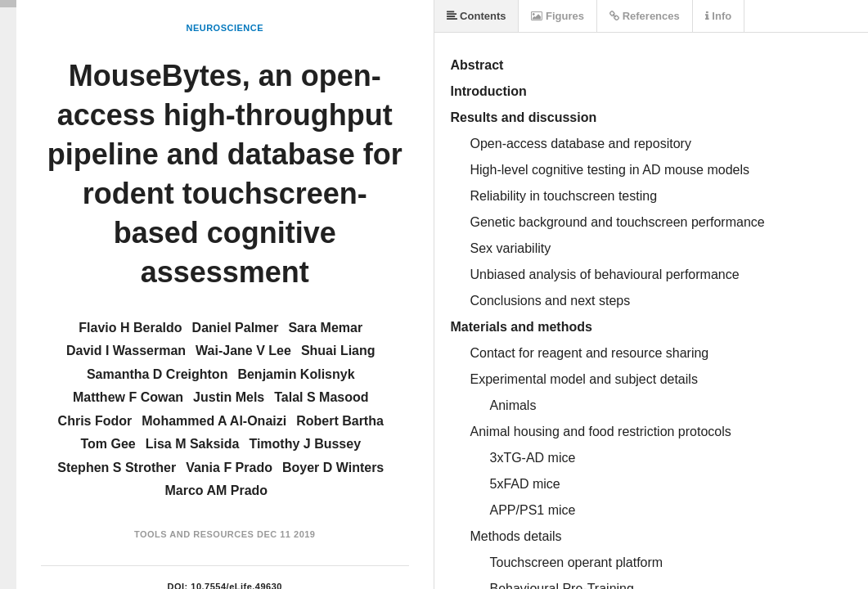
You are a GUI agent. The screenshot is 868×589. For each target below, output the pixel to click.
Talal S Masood (321, 397)
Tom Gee (108, 444)
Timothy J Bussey (305, 444)
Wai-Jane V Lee (243, 351)
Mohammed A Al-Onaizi (214, 421)
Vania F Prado (229, 468)
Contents (477, 16)
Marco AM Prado (216, 490)
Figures (558, 16)
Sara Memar (325, 328)
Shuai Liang (338, 351)
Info (718, 16)
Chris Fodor (95, 421)
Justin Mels (229, 397)
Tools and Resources (194, 534)
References (645, 16)
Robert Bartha (340, 421)
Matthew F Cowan (128, 397)
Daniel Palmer (236, 328)
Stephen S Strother (117, 468)
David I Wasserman (126, 351)
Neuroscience (225, 28)
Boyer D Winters (333, 468)
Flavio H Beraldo (130, 328)
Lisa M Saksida (193, 444)
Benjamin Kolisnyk (296, 374)
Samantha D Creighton (157, 374)
